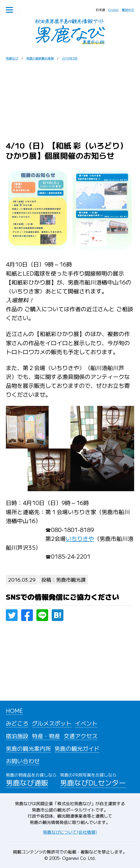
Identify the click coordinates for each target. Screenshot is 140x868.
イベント (86, 723)
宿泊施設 (17, 736)
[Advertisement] (70, 101)
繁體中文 (128, 10)
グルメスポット (52, 723)
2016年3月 (70, 58)
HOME (14, 710)
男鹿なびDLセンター (93, 779)
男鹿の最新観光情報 (40, 58)
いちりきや (80, 538)
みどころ (17, 723)
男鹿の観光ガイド (77, 748)
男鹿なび (12, 58)
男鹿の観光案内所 (28, 748)
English (113, 10)
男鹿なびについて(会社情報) (70, 832)
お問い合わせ (23, 761)
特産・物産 (46, 736)
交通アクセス (81, 736)
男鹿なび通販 (31, 779)
